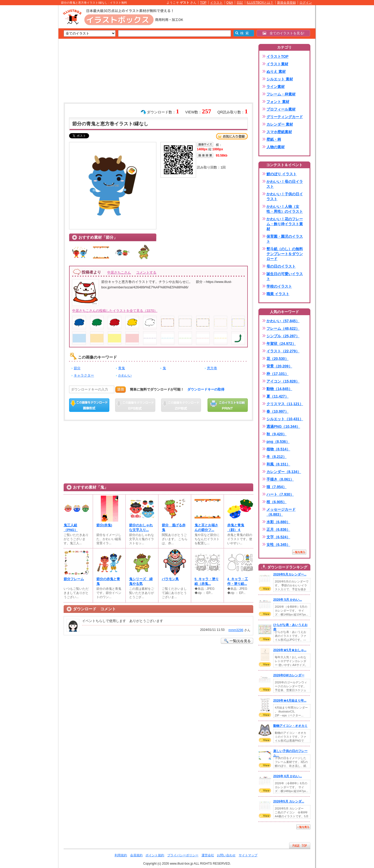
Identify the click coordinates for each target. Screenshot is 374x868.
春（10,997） (278, 411)
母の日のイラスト (281, 266)
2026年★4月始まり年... (290, 701)
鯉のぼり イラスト (282, 174)
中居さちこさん (119, 272)
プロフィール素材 (281, 109)
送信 (121, 389)
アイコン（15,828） (283, 381)
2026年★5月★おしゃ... (290, 650)
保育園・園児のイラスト (285, 239)
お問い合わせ (226, 855)
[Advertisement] (34, 86)
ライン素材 (276, 87)
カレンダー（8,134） (284, 472)
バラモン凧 (170, 579)
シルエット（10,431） (285, 419)
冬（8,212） (276, 457)
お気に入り (232, 136)
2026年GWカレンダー (289, 675)
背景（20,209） (279, 366)
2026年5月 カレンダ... (289, 801)
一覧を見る (299, 552)
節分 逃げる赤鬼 (174, 527)
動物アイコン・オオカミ (290, 726)
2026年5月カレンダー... (290, 574)
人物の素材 (276, 147)
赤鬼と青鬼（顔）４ (236, 527)
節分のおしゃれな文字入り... (141, 527)
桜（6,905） (276, 502)
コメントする (146, 272)
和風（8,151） (278, 464)
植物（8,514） (278, 449)
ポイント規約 (155, 855)
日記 (240, 3)
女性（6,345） (278, 545)
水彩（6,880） (278, 522)
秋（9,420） (276, 434)
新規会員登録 (286, 3)
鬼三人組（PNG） (71, 527)
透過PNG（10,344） (283, 426)
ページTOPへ (300, 846)
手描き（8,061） (280, 479)
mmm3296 (236, 630)
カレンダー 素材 (280, 124)
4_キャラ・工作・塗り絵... (238, 581)
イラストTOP (278, 56)
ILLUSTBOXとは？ (260, 3)
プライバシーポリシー (183, 855)
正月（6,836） (278, 529)
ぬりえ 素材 (276, 72)
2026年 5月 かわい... (288, 600)
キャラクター (84, 375)
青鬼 (122, 368)
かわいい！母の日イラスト (285, 184)
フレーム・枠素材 (281, 94)
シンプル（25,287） (283, 336)
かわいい (125, 375)
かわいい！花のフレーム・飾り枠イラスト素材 (285, 224)
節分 (77, 368)
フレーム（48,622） (283, 328)
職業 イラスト (278, 294)
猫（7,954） (276, 487)
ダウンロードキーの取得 (206, 389)
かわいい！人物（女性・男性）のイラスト (285, 209)
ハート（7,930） (280, 494)
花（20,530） (278, 359)
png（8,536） (278, 442)
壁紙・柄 (274, 139)
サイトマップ (248, 855)
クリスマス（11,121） (285, 404)
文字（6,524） (278, 537)
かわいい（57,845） (283, 321)
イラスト (216, 3)
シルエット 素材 (280, 79)
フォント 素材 (278, 102)
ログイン (306, 3)
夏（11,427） (278, 396)
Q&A (230, 3)
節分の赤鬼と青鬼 (108, 581)
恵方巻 (212, 368)
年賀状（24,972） (281, 344)
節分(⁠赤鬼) (104, 525)
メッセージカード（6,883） (281, 512)
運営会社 (208, 855)
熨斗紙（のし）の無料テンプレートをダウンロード (285, 254)
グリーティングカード (285, 117)
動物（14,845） (279, 389)
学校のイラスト (279, 286)
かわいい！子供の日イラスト (285, 196)
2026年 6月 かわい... (288, 776)
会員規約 (136, 855)
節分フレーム (74, 579)
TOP (203, 3)
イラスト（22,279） (283, 351)
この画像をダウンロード (89, 405)
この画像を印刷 (228, 405)
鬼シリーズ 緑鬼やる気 (141, 581)
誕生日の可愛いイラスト (285, 276)
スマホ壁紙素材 (279, 132)
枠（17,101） (278, 374)
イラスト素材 (277, 64)
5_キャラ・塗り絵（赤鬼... (207, 581)
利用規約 (121, 855)
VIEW (265, 589)
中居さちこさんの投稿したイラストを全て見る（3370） (115, 311)
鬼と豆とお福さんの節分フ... (206, 527)
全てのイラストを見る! (283, 33)
